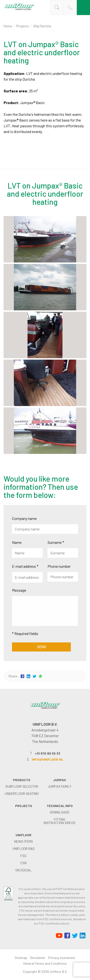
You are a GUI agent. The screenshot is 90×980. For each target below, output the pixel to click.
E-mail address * (25, 566)
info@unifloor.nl (48, 759)
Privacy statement (62, 958)
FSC (24, 856)
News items (24, 841)
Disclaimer (38, 958)
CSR (24, 863)
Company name (24, 518)
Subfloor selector (22, 786)
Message (19, 590)
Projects (23, 26)
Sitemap (21, 958)
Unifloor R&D (24, 849)
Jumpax (60, 780)
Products (22, 780)
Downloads (60, 812)
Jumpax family (60, 786)
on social (24, 870)
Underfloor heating (22, 793)
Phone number (59, 566)
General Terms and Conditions (45, 963)
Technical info (60, 806)
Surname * (56, 542)
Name (17, 542)
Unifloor (24, 835)
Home (8, 26)
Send (42, 647)
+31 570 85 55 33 (48, 753)
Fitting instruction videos (60, 821)
